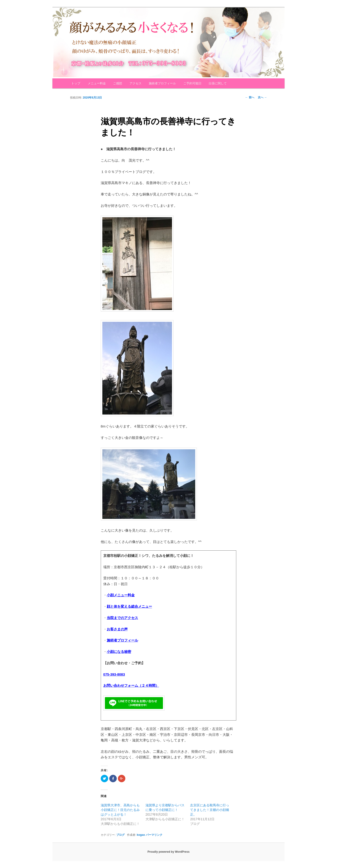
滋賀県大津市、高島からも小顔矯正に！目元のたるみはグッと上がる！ (120, 810)
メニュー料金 (97, 83)
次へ (262, 97)
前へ (250, 97)
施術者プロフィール (162, 83)
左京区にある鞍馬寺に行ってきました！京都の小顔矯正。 (210, 810)
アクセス (136, 83)
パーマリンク (154, 835)
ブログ (120, 835)
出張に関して (218, 83)
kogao (141, 835)
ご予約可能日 (192, 83)
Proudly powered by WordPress (168, 852)
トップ (76, 83)
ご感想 (118, 83)
